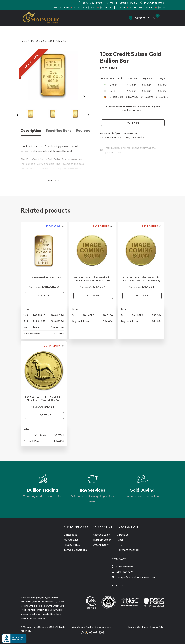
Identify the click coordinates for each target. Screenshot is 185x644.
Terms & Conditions (75, 550)
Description (31, 131)
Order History (101, 545)
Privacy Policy (72, 545)
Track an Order (102, 540)
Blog (120, 540)
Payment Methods (129, 550)
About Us (123, 535)
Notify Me (133, 123)
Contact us (70, 535)
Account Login (101, 535)
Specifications (58, 131)
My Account (71, 540)
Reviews (83, 131)
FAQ (120, 545)
